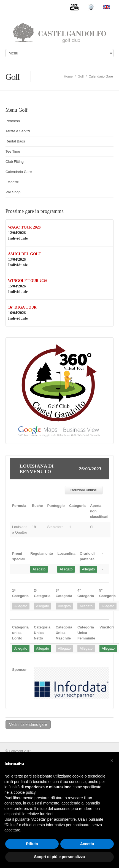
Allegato (39, 569)
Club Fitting (15, 162)
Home (68, 76)
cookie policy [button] (24, 792)
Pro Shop (13, 192)
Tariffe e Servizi (18, 131)
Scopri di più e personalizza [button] (59, 857)
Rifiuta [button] (32, 844)
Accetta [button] (87, 844)
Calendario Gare (19, 172)
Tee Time (13, 151)
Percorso (13, 121)
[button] (112, 760)
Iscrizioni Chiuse (84, 490)
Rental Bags (15, 141)
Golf (81, 76)
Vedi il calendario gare (28, 724)
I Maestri (12, 182)
